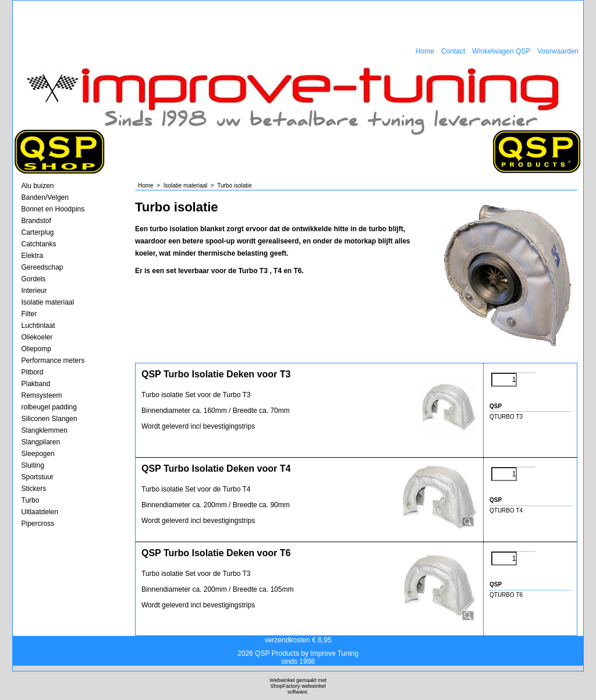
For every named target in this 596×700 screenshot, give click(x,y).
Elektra (32, 256)
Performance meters (53, 360)
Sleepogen (38, 454)
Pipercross (38, 524)
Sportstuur (38, 477)
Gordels (34, 279)
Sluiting (33, 465)
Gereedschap (42, 267)
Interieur (34, 291)
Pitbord (33, 372)
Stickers (34, 489)
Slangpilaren (41, 442)
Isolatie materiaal (48, 302)
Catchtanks (39, 244)
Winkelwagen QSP (501, 51)
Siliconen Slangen (49, 419)
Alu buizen (38, 186)
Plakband (36, 384)
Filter (29, 314)
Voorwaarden (558, 51)
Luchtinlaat (38, 326)
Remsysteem (42, 395)
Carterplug (38, 232)
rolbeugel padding (49, 407)
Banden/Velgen (45, 197)
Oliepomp (36, 349)
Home (425, 51)
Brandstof (36, 221)
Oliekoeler (37, 337)
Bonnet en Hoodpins (53, 209)
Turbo (31, 500)
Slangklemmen (45, 430)
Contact (453, 51)
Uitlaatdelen (40, 512)
